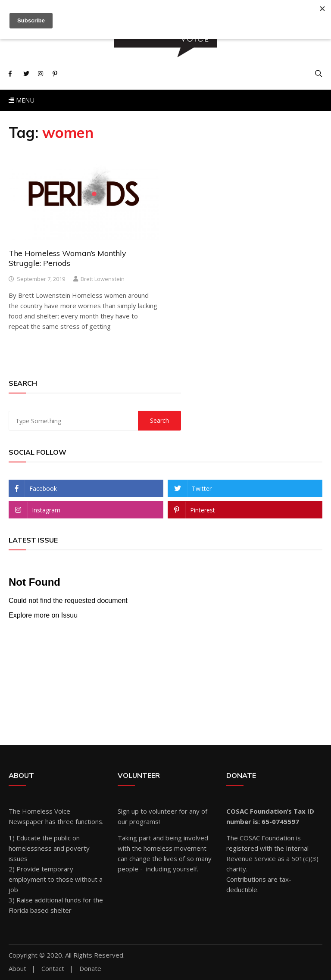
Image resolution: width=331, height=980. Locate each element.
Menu (22, 100)
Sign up (128, 811)
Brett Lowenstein (103, 279)
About (17, 969)
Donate (90, 969)
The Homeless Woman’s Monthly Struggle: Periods (67, 258)
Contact (53, 969)
